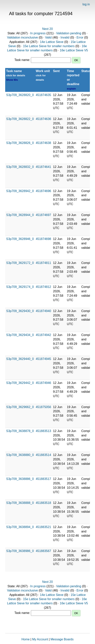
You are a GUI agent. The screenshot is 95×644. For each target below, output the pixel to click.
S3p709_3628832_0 (20, 167)
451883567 (43, 551)
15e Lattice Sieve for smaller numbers (49, 46)
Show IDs (12, 80)
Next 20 (47, 29)
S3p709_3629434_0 (20, 335)
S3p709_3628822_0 (20, 119)
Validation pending (69, 33)
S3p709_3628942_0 (20, 191)
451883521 (43, 527)
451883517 (43, 479)
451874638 (43, 143)
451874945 (43, 359)
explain (71, 89)
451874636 (43, 119)
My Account (40, 639)
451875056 (43, 407)
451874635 (43, 95)
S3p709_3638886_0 (20, 479)
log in (86, 4)
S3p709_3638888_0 (20, 503)
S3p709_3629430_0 (20, 311)
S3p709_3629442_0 (20, 383)
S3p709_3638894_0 (20, 527)
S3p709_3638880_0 (20, 455)
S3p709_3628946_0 (20, 239)
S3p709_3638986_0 (20, 551)
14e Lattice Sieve (52, 42)
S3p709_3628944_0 (20, 215)
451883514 (43, 455)
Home (26, 639)
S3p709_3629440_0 (20, 359)
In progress (38, 33)
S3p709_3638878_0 (20, 431)
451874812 (43, 287)
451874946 (43, 383)
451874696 (43, 191)
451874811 (43, 263)
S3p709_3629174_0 (20, 287)
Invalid (65, 37)
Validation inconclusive (23, 37)
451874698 (43, 239)
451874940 (43, 311)
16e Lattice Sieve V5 (74, 50)
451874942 (43, 335)
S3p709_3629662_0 (20, 407)
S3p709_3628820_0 (20, 95)
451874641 (43, 167)
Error (80, 37)
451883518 (43, 503)
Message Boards (62, 639)
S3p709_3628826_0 (20, 143)
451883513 (43, 431)
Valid (48, 37)
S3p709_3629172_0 (20, 263)
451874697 (43, 215)
